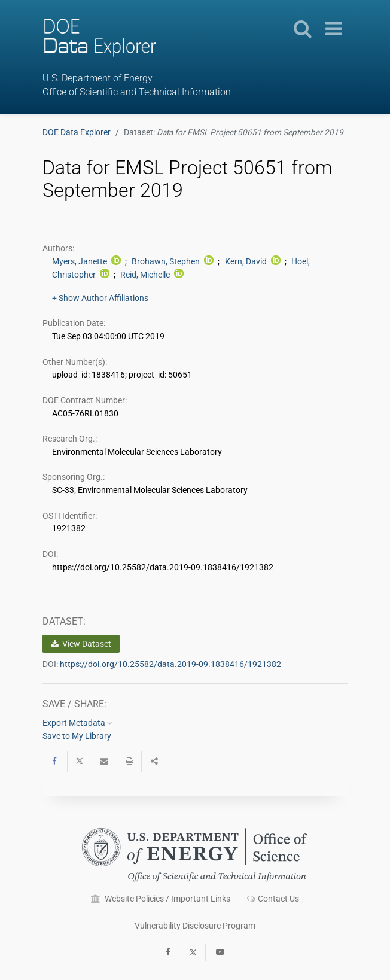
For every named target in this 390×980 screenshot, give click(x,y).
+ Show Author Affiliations (100, 298)
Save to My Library (77, 736)
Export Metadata (77, 723)
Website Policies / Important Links (161, 899)
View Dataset (81, 644)
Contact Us (273, 899)
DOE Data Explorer (77, 132)
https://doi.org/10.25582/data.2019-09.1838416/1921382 (170, 664)
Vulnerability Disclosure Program (195, 926)
